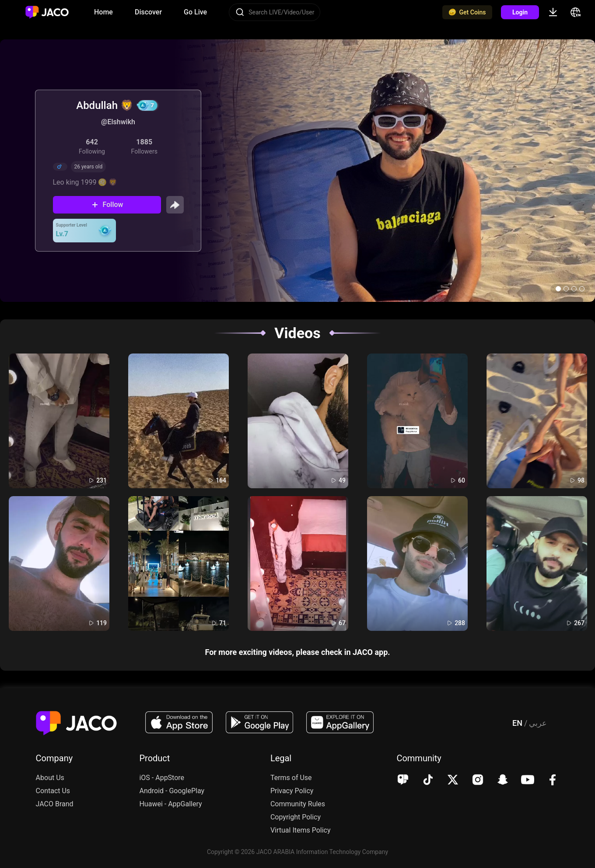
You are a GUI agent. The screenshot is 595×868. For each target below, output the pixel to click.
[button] (558, 289)
